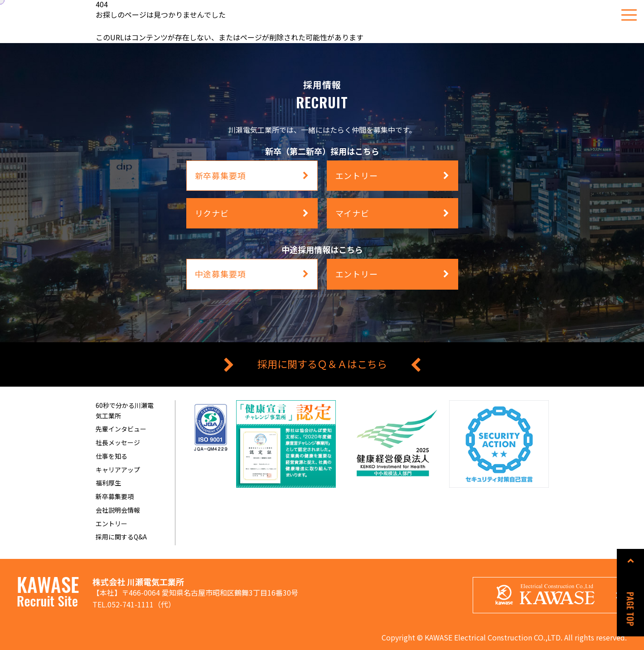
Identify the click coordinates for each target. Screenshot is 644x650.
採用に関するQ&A (121, 537)
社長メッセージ (118, 442)
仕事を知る (111, 456)
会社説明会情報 (118, 510)
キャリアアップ (118, 470)
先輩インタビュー (121, 429)
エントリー (111, 524)
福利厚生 (108, 483)
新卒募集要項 (115, 496)
